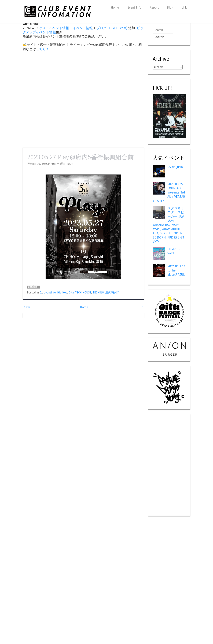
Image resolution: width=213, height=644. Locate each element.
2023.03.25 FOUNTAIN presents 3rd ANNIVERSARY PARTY (169, 192)
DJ (41, 293)
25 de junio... (176, 167)
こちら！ (43, 49)
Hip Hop (62, 293)
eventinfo (50, 293)
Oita (71, 293)
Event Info (134, 8)
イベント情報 (83, 28)
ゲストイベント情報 (54, 28)
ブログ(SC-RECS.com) (112, 28)
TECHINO (98, 293)
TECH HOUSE (83, 293)
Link (184, 8)
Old (141, 307)
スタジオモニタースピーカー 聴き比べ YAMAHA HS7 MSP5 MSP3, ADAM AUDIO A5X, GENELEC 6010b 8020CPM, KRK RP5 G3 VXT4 (169, 225)
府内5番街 (112, 293)
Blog (170, 8)
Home (115, 8)
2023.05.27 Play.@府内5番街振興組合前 (80, 157)
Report (154, 8)
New (27, 307)
